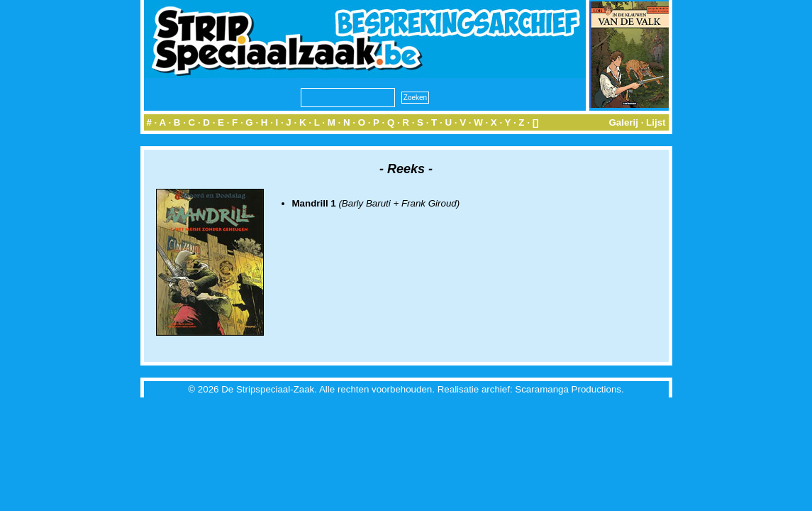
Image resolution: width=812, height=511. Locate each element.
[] (536, 122)
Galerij (623, 122)
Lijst (656, 122)
